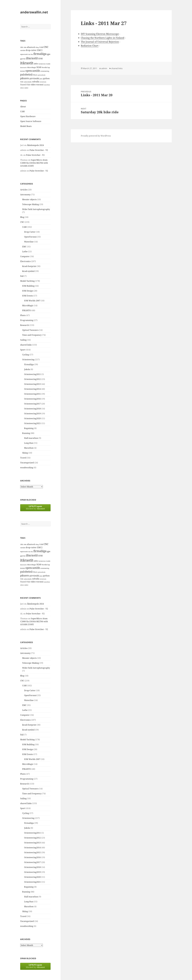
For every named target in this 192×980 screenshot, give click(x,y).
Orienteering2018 (32, 409)
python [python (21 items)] (46, 78)
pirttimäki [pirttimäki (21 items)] (34, 78)
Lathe (25, 252)
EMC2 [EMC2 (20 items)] (40, 50)
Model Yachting (27, 281)
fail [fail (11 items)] (29, 54)
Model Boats (26, 126)
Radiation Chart (90, 46)
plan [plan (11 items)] (41, 79)
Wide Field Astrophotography (36, 209)
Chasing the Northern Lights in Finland (103, 38)
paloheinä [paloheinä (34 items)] (26, 75)
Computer (25, 256)
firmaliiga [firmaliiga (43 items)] (40, 54)
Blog (22, 217)
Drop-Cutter (30, 232)
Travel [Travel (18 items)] (23, 85)
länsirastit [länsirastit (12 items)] (23, 67)
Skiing (25, 453)
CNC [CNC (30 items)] (46, 47)
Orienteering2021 (32, 423)
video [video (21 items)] (33, 85)
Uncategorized (27, 463)
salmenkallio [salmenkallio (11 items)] (28, 82)
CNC (22, 222)
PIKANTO (27, 310)
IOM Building (28, 286)
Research (25, 325)
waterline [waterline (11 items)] (47, 85)
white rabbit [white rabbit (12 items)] (24, 88)
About (23, 107)
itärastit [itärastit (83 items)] (27, 63)
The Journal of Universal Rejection (100, 42)
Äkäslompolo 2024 (35, 145)
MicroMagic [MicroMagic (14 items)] (32, 67)
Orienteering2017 (32, 404)
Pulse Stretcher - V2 (39, 150)
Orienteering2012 (32, 379)
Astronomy (25, 195)
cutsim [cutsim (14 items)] (23, 50)
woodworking (27, 468)
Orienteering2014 (32, 389)
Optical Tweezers (30, 330)
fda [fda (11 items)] (32, 54)
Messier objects (29, 199)
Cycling (26, 355)
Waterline (29, 242)
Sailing (23, 340)
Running (26, 433)
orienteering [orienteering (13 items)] (45, 71)
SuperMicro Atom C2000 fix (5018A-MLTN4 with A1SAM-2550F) (34, 163)
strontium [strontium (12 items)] (43, 82)
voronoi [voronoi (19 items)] (40, 85)
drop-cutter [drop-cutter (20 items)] (31, 50)
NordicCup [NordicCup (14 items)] (46, 67)
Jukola (27, 369)
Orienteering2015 (32, 394)
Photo (23, 315)
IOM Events (28, 296)
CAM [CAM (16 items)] (41, 47)
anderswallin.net (34, 12)
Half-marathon (31, 438)
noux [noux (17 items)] (23, 71)
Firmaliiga (29, 364)
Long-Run (29, 443)
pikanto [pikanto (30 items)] (25, 78)
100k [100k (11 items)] (25, 47)
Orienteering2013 (32, 384)
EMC (24, 247)
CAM (22, 111)
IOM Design (28, 291)
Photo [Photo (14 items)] (35, 75)
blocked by (35, 507)
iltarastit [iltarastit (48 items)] (32, 58)
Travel (23, 458)
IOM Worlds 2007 (32, 301)
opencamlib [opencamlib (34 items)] (33, 71)
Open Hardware (28, 116)
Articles (24, 190)
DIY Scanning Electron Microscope (100, 34)
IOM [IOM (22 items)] (40, 58)
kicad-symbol (28, 271)
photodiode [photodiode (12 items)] (42, 75)
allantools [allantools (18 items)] (31, 47)
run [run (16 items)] (22, 82)
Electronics (25, 261)
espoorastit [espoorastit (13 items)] (24, 54)
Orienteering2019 (32, 414)
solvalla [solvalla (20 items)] (36, 82)
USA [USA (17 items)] (28, 85)
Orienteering (28, 360)
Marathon (29, 448)
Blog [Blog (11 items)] (37, 47)
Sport (23, 350)
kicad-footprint (29, 266)
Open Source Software (31, 121)
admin (104, 68)
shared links (26, 345)
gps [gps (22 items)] (49, 54)
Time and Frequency (32, 335)
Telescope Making (31, 204)
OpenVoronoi (30, 237)
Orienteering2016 (32, 399)
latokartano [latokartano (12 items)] (42, 64)
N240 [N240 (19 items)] (39, 67)
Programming (27, 320)
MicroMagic (28, 306)
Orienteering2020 (32, 418)
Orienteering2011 (32, 374)
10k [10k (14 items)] (22, 47)
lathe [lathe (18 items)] (36, 64)
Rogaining (29, 428)
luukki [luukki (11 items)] (48, 64)
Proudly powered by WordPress (96, 136)
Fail (22, 276)
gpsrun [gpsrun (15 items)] (23, 59)
